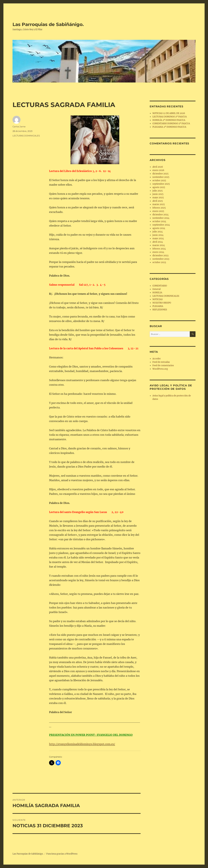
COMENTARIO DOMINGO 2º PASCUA (171, 124)
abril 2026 (158, 167)
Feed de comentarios (163, 365)
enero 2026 (158, 170)
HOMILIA (157, 293)
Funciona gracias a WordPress (62, 854)
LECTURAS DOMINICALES (26, 136)
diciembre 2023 (160, 256)
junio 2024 (158, 235)
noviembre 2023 (161, 259)
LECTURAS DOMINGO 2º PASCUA (170, 117)
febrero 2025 (159, 208)
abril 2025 (158, 201)
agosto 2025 (159, 187)
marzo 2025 (159, 204)
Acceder (157, 359)
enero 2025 (158, 211)
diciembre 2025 (160, 174)
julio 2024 (158, 232)
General (156, 289)
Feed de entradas (161, 362)
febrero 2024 (159, 249)
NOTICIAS (158, 299)
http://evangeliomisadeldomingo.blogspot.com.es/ (82, 744)
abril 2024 (158, 242)
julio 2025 (158, 191)
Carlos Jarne (19, 127)
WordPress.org (160, 369)
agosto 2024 (159, 228)
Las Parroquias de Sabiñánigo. (48, 24)
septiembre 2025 (161, 184)
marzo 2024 (159, 245)
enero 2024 (158, 252)
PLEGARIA (158, 306)
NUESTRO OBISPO (162, 303)
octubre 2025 (159, 181)
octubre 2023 (159, 262)
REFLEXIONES (160, 310)
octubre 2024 (159, 221)
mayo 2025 (158, 198)
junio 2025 (158, 194)
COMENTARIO (160, 286)
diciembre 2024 (160, 215)
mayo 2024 (158, 238)
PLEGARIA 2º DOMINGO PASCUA (169, 127)
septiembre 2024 (161, 225)
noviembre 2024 (161, 218)
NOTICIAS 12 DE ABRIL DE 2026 (169, 113)
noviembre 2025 (161, 177)
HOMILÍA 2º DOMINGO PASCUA (169, 120)
